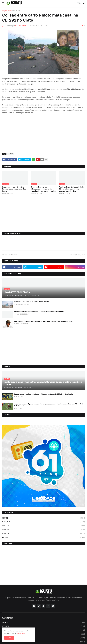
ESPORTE (43, 626)
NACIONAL (43, 522)
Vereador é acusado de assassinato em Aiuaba (32, 302)
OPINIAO (43, 526)
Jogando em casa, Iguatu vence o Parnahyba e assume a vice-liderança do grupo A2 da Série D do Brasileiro (49, 405)
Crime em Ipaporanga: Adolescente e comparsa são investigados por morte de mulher (43, 189)
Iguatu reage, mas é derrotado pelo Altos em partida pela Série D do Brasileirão (44, 394)
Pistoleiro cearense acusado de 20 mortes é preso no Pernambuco (39, 312)
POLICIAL (17, 11)
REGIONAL (43, 537)
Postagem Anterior (10, 255)
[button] (3, 3)
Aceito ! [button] (9, 638)
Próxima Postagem (77, 255)
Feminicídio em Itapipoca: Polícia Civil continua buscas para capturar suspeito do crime (71, 189)
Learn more (21, 633)
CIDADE (43, 518)
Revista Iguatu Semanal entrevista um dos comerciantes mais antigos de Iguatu (44, 321)
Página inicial (7, 11)
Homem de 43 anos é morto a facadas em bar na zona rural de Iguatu (14, 189)
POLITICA (43, 534)
